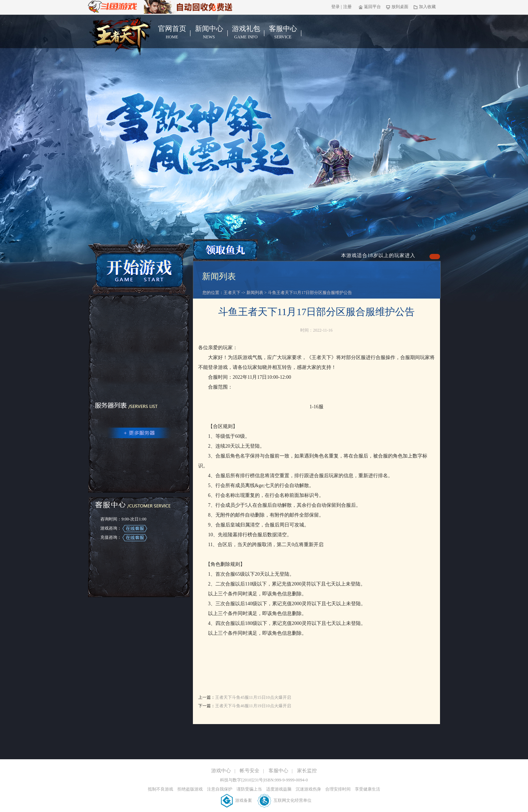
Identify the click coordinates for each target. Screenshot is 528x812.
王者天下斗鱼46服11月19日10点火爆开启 (253, 706)
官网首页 (172, 32)
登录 (335, 7)
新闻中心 (209, 32)
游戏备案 (237, 800)
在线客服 (135, 529)
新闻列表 (255, 293)
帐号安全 (250, 771)
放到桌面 (397, 7)
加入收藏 (425, 7)
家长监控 (307, 771)
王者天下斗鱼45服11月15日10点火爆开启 (253, 697)
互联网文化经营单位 (285, 800)
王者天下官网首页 (120, 36)
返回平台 (370, 7)
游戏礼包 (246, 32)
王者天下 (232, 293)
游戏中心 (221, 771)
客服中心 (283, 32)
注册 (347, 7)
